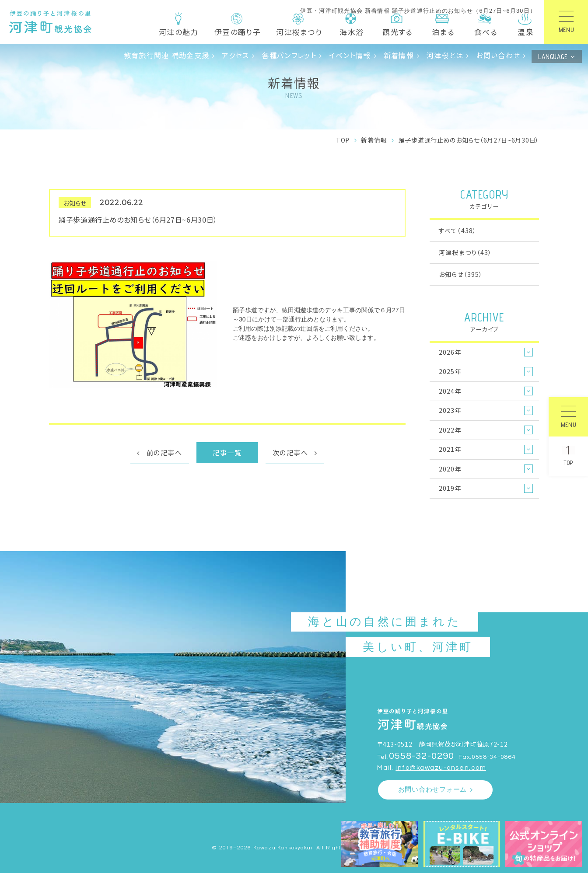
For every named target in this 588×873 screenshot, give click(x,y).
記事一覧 (227, 452)
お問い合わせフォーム (433, 790)
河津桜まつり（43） (465, 252)
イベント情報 (350, 55)
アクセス (235, 55)
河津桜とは (445, 55)
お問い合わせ (498, 55)
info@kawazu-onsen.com (441, 768)
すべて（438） (458, 230)
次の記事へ (290, 452)
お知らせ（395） (461, 274)
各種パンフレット (289, 55)
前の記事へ (164, 452)
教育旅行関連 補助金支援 (167, 55)
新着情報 (399, 55)
